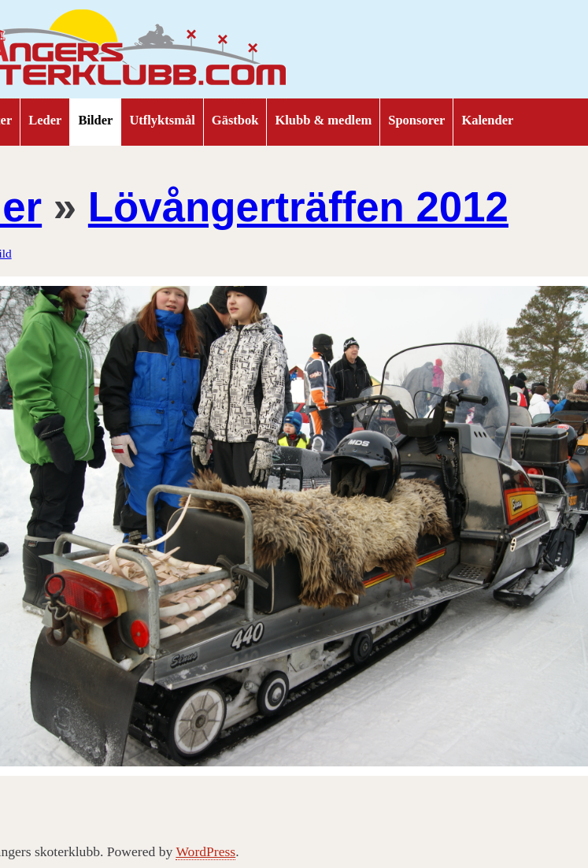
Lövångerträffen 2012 (298, 207)
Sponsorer (416, 120)
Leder (45, 120)
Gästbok (235, 120)
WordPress (205, 851)
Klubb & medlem (323, 120)
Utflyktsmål (162, 120)
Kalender (487, 120)
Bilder (95, 120)
